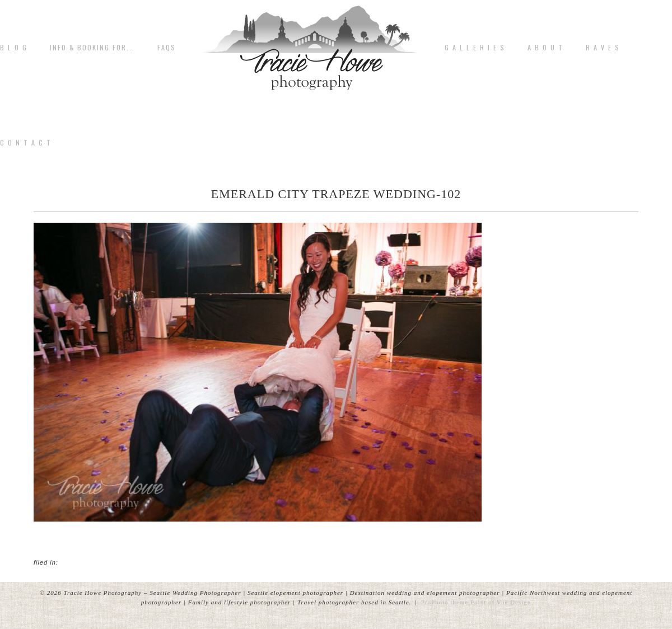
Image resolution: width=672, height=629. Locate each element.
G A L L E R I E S (475, 48)
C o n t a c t (26, 143)
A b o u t (545, 48)
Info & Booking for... (92, 48)
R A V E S (603, 48)
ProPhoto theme (445, 602)
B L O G (14, 48)
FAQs (167, 48)
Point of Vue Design (501, 602)
